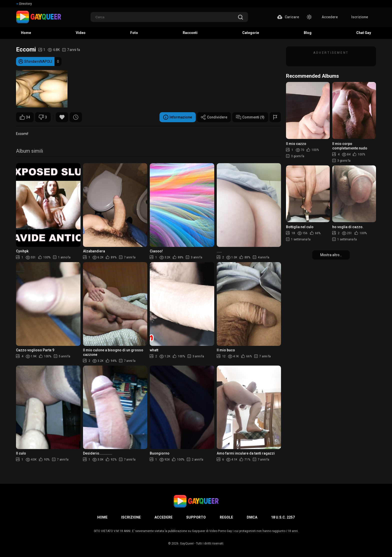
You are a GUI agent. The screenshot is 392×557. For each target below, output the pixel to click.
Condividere (214, 117)
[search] (240, 18)
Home (26, 33)
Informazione (178, 117)
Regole (226, 517)
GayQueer (187, 544)
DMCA (252, 517)
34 (25, 117)
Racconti (190, 33)
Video (81, 33)
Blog (308, 33)
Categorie (251, 33)
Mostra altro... (331, 255)
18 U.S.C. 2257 (283, 517)
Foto (134, 33)
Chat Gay (364, 33)
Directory (24, 4)
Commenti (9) (250, 117)
